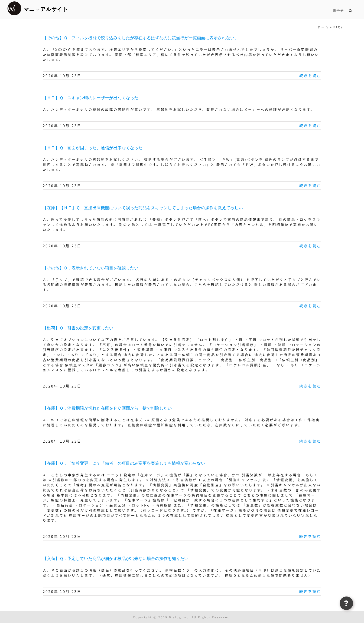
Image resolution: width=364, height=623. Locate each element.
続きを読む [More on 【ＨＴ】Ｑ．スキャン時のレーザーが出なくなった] (310, 126)
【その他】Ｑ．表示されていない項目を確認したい (91, 268)
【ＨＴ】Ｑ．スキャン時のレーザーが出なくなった (91, 98)
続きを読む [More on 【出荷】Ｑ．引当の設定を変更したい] (310, 386)
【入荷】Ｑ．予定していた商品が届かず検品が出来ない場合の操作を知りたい (116, 559)
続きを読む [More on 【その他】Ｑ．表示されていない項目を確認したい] (310, 306)
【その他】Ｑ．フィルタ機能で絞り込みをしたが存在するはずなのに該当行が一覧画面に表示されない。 (141, 38)
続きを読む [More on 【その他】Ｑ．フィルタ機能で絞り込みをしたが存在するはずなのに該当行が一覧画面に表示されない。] (310, 76)
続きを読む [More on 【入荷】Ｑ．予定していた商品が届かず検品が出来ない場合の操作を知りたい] (310, 591)
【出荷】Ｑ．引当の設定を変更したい (78, 328)
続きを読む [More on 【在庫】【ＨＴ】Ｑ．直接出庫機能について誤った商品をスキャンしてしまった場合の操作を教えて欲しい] (310, 246)
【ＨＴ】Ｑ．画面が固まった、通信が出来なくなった (93, 148)
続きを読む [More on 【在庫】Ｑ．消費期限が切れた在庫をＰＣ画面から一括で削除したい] (310, 441)
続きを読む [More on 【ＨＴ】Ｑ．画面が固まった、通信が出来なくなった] (310, 186)
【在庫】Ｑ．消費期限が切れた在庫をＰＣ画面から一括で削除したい (107, 408)
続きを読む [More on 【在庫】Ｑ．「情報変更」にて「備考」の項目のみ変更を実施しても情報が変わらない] (310, 536)
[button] (351, 10)
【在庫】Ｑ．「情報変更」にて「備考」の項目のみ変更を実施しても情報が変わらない (124, 463)
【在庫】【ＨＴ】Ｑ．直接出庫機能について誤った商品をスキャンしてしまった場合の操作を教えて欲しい (143, 208)
